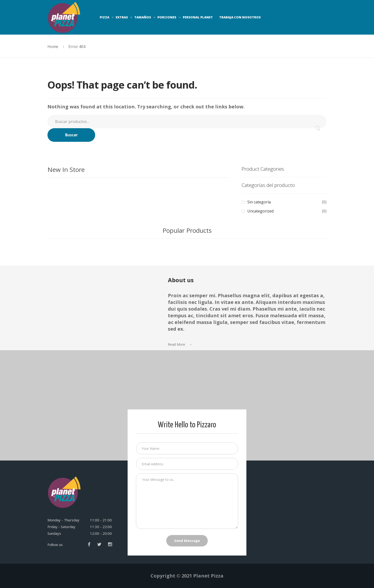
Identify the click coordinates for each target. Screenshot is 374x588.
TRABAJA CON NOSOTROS (240, 17)
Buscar (71, 135)
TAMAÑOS (143, 17)
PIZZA (104, 17)
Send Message (187, 540)
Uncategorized (260, 211)
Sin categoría (259, 202)
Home (53, 47)
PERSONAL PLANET (198, 17)
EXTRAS (122, 17)
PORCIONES (167, 17)
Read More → (180, 344)
